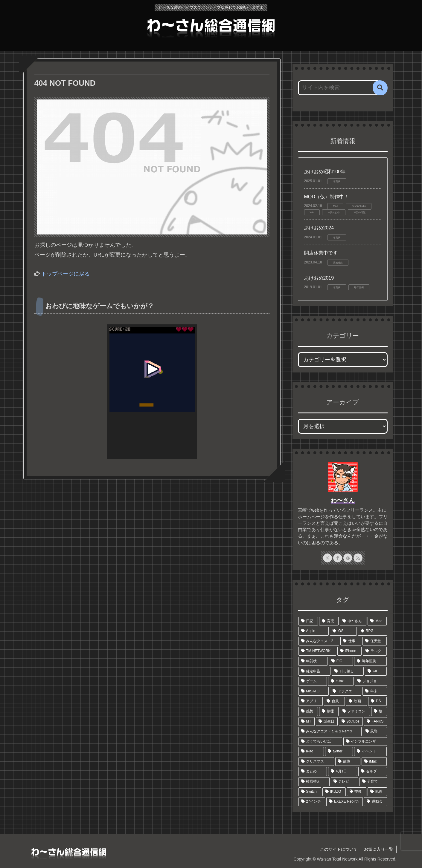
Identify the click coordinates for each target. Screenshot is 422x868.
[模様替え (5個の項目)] (314, 782)
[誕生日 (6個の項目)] (327, 722)
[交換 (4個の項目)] (357, 792)
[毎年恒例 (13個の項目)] (371, 661)
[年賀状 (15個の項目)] (313, 661)
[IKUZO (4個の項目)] (334, 792)
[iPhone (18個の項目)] (350, 651)
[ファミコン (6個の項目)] (355, 711)
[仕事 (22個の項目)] (351, 641)
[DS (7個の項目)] (378, 701)
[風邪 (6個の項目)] (375, 731)
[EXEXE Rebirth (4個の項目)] (345, 802)
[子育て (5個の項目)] (373, 782)
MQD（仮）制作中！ (326, 197)
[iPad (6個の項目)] (311, 752)
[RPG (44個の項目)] (372, 631)
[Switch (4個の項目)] (310, 792)
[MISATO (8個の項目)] (314, 691)
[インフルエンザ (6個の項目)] (365, 742)
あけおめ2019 (319, 278)
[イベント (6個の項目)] (370, 752)
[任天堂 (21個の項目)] (375, 641)
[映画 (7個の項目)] (357, 701)
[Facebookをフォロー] (338, 558)
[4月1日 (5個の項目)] (343, 772)
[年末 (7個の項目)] (375, 691)
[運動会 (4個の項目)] (375, 802)
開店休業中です (321, 253)
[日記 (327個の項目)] (308, 621)
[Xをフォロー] (327, 558)
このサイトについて (339, 849)
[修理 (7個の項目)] (329, 711)
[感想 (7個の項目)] (308, 711)
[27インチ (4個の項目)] (312, 802)
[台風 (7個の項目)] (334, 701)
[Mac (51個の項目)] (377, 621)
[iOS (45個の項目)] (343, 631)
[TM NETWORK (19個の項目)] (317, 651)
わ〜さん (343, 500)
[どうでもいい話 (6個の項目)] (320, 742)
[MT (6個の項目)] (307, 722)
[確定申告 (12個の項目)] (314, 671)
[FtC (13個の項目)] (341, 661)
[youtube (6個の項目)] (351, 722)
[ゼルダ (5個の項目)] (373, 772)
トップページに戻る (65, 274)
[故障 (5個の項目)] (348, 762)
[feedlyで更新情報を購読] (348, 558)
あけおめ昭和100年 (325, 172)
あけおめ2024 (319, 228)
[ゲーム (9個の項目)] (313, 681)
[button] (380, 88)
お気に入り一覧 (379, 849)
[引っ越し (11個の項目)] (348, 671)
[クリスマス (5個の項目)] (316, 762)
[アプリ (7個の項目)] (311, 701)
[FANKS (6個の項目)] (375, 722)
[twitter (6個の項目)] (339, 752)
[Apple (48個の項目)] (314, 631)
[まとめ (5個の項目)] (313, 772)
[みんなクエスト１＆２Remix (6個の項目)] (330, 731)
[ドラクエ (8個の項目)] (346, 691)
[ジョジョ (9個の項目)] (371, 681)
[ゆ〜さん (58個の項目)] (353, 621)
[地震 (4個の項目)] (377, 792)
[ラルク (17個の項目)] (375, 651)
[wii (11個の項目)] (376, 671)
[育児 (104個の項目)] (329, 621)
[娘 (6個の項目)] (379, 711)
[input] (339, 88)
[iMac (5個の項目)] (374, 762)
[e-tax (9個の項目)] (341, 681)
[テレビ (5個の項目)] (345, 782)
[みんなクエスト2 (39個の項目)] (319, 641)
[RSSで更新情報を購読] (358, 558)
